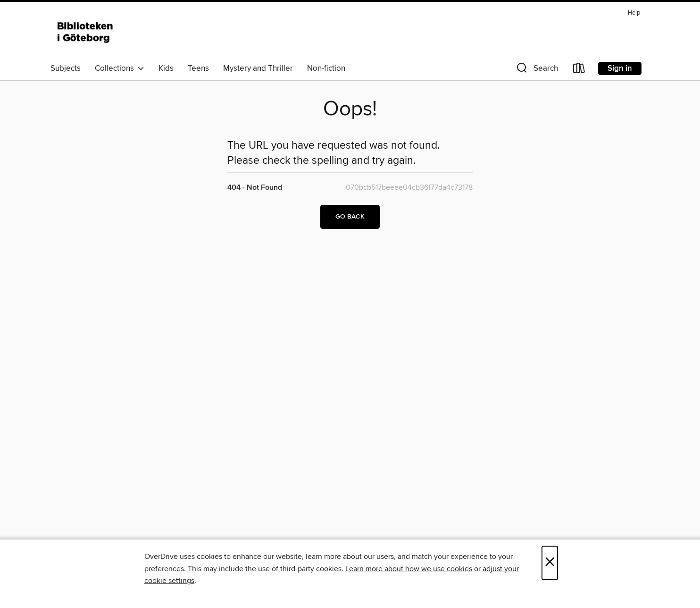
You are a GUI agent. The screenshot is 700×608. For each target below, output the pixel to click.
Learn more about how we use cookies (409, 569)
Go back (350, 217)
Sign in (620, 68)
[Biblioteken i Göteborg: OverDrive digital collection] (86, 33)
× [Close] (550, 563)
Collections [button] (120, 68)
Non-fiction (326, 68)
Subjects (66, 68)
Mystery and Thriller (258, 68)
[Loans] (579, 70)
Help (634, 13)
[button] (536, 70)
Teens (198, 68)
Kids (166, 68)
